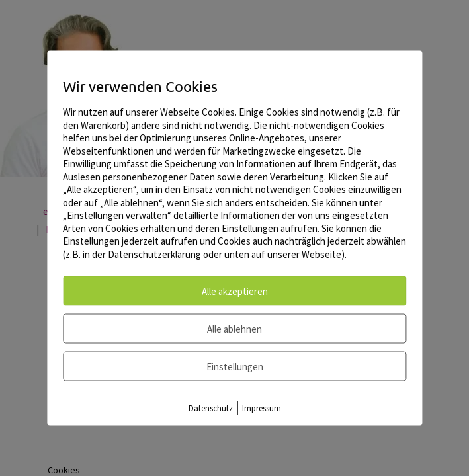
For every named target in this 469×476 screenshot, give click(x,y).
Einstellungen (235, 367)
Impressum (262, 408)
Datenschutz (211, 408)
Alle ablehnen (234, 329)
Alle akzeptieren (235, 291)
